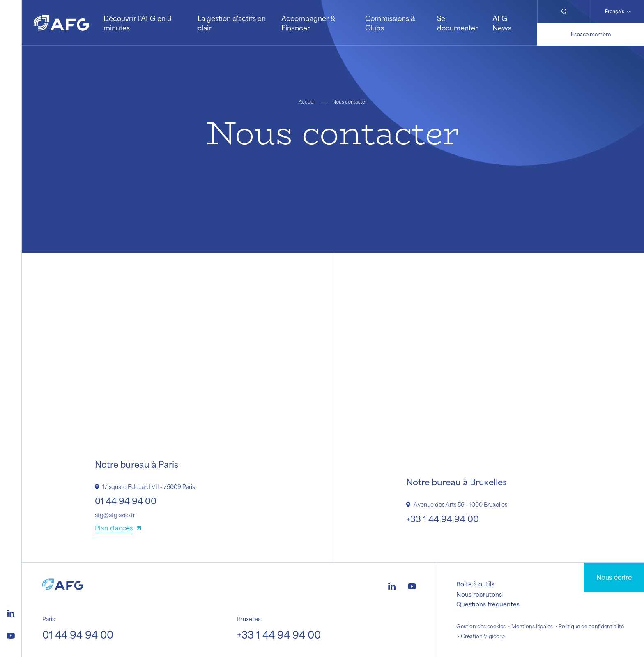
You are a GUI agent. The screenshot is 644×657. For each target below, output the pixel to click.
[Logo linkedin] (11, 612)
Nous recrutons (479, 594)
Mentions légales (532, 626)
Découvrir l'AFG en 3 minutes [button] (137, 23)
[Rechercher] (564, 12)
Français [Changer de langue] (615, 11)
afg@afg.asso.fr (115, 515)
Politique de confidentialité (591, 626)
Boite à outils (475, 584)
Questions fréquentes (488, 604)
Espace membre (591, 34)
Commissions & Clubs (390, 23)
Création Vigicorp (483, 636)
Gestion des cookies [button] (481, 626)
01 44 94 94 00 (126, 501)
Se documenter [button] (458, 23)
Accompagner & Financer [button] (308, 23)
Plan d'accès (114, 528)
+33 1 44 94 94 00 (443, 519)
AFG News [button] (502, 23)
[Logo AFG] (61, 23)
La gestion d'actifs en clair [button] (232, 23)
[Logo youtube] (11, 634)
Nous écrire (614, 577)
